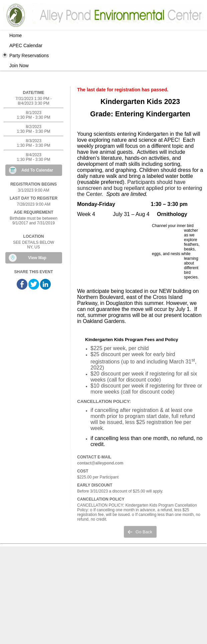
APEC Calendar (26, 45)
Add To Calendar (37, 170)
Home (16, 35)
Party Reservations (25, 55)
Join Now (19, 66)
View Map (37, 258)
